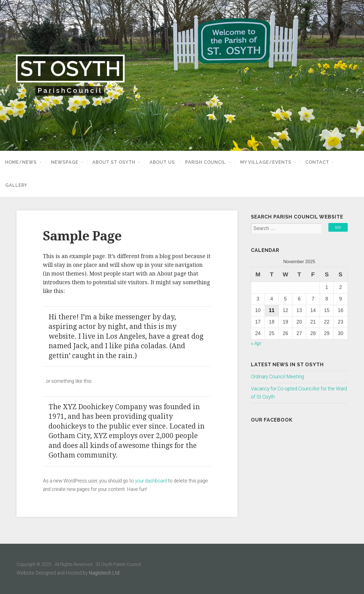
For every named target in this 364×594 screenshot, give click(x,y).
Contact (317, 162)
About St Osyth (114, 162)
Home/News (21, 162)
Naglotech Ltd (104, 573)
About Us (162, 162)
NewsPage (65, 162)
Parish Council (206, 162)
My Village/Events (266, 162)
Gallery (16, 185)
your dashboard (151, 481)
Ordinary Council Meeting (277, 377)
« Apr (256, 343)
